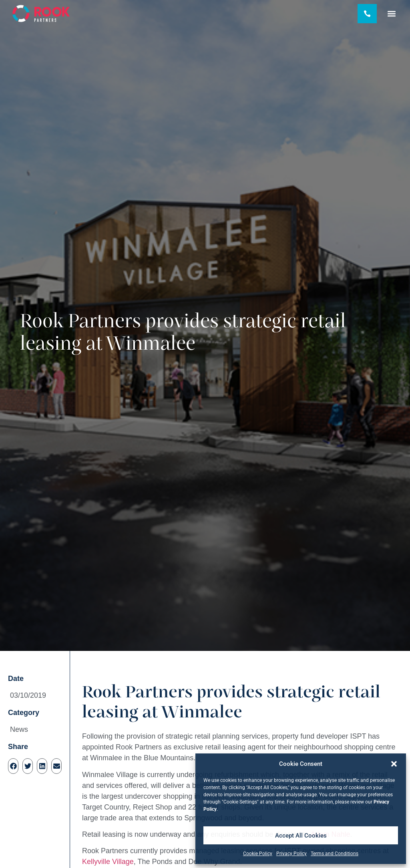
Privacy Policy (291, 854)
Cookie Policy (258, 854)
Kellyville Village (108, 862)
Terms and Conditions (335, 854)
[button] (394, 764)
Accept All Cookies (301, 836)
